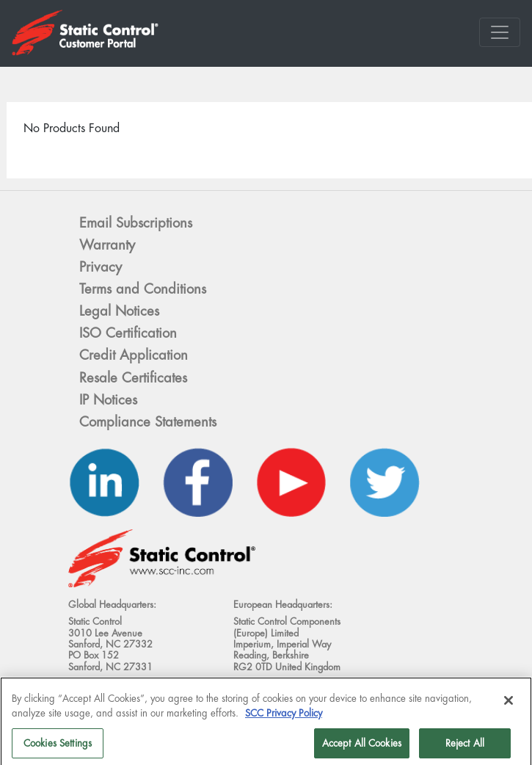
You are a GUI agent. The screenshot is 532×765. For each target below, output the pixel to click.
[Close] (509, 706)
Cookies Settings (58, 748)
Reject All (465, 748)
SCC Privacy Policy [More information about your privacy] (284, 718)
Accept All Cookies (362, 748)
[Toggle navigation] (500, 32)
